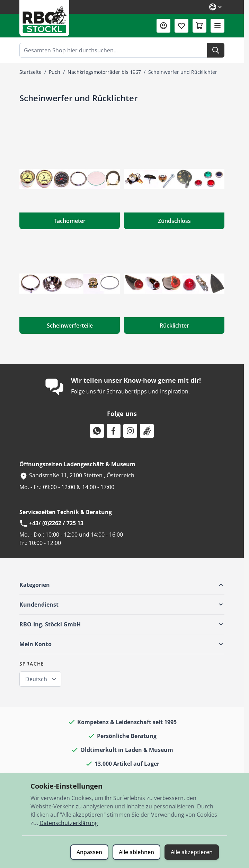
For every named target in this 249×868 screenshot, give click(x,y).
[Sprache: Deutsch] (216, 7)
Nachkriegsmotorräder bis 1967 (104, 72)
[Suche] (216, 50)
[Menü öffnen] (217, 26)
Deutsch (36, 679)
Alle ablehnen (136, 852)
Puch (55, 72)
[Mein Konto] (163, 26)
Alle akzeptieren (192, 852)
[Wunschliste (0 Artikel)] (181, 26)
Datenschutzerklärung (69, 823)
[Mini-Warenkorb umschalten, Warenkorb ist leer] (199, 26)
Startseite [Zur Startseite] (30, 72)
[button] (122, 585)
